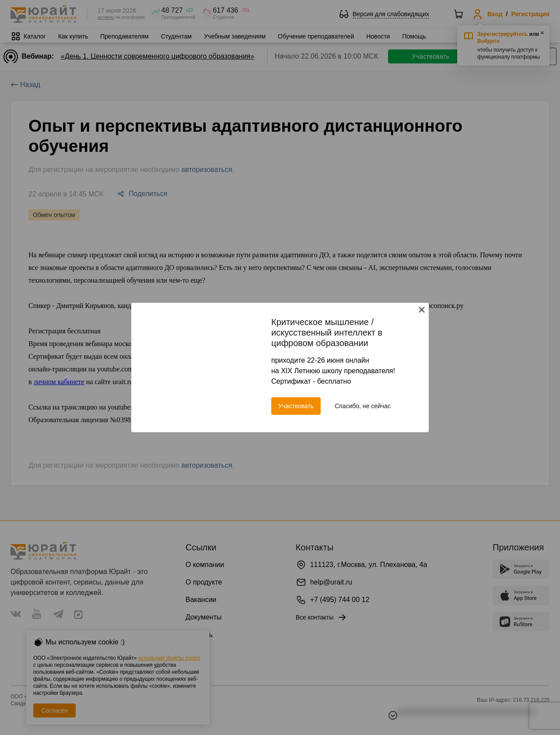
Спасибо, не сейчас (363, 406)
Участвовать (296, 406)
